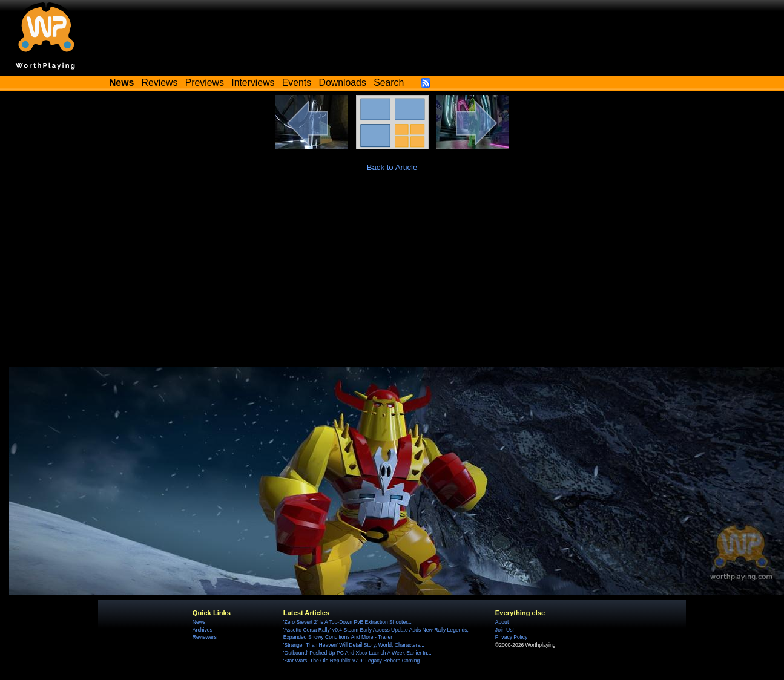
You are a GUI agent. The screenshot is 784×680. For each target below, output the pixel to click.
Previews (205, 83)
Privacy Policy (511, 637)
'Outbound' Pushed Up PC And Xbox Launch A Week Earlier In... (357, 653)
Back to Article (392, 167)
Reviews (160, 83)
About (502, 622)
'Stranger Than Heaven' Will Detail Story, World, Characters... (354, 645)
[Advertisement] (392, 276)
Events (297, 83)
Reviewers (205, 637)
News (199, 622)
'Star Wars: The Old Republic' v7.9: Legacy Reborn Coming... (354, 661)
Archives (203, 630)
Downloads (343, 83)
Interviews (253, 83)
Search (389, 83)
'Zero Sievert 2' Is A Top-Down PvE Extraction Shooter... (348, 622)
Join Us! (505, 630)
